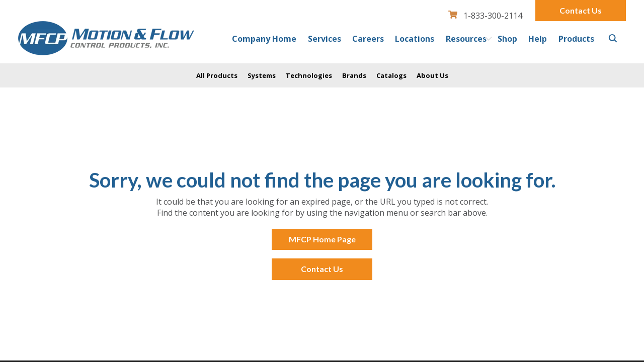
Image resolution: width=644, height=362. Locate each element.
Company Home (264, 39)
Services (325, 39)
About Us (432, 75)
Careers (368, 39)
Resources (466, 39)
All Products (217, 75)
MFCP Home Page (322, 239)
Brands (354, 75)
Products (576, 39)
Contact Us (581, 10)
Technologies (309, 75)
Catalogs (391, 75)
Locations (415, 39)
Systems (262, 75)
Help (538, 39)
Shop (507, 39)
